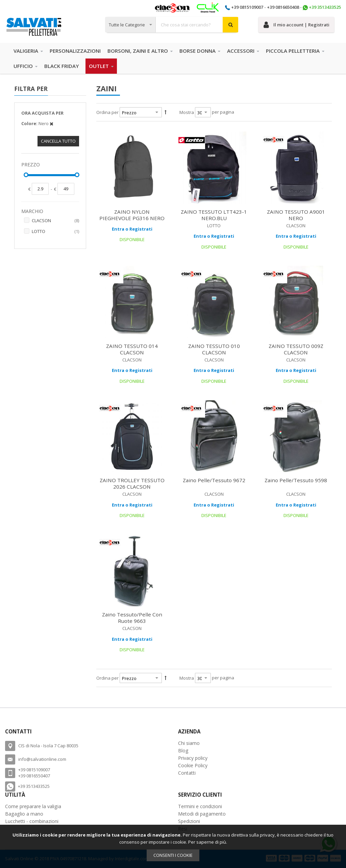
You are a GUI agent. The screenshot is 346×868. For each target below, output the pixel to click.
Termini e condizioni (200, 806)
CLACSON (55, 221)
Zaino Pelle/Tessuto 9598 (296, 480)
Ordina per (107, 112)
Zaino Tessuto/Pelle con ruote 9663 (132, 618)
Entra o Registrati (132, 229)
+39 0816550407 (34, 776)
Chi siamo (189, 743)
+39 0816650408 (283, 7)
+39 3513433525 (325, 7)
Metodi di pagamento (202, 814)
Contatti (187, 773)
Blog (183, 750)
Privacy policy (193, 758)
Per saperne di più (207, 842)
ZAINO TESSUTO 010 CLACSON (214, 349)
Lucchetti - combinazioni (32, 821)
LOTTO (55, 232)
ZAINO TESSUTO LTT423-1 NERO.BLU (214, 215)
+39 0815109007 (247, 7)
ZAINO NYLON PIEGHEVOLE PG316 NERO (132, 215)
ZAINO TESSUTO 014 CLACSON (132, 349)
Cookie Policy (193, 765)
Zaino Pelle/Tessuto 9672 (214, 480)
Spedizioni (189, 821)
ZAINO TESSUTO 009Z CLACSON (296, 349)
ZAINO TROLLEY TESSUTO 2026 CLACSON (132, 483)
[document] (173, 846)
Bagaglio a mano (24, 814)
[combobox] (172, 25)
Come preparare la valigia (33, 806)
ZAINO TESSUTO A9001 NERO (296, 215)
